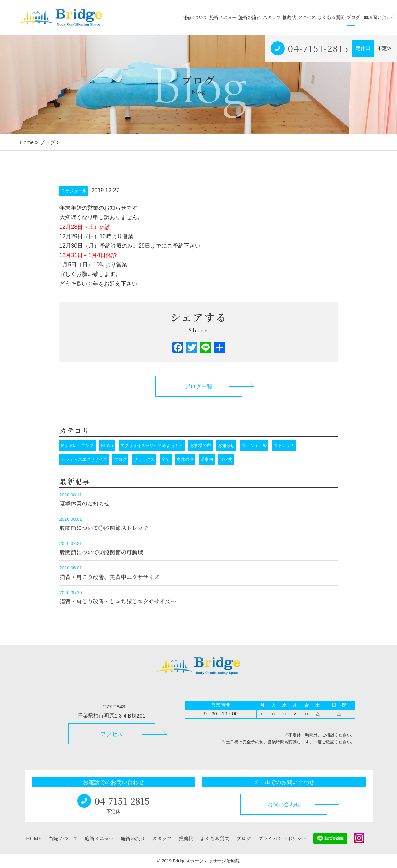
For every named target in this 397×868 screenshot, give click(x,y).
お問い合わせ (379, 17)
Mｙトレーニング (78, 445)
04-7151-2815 (318, 48)
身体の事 (185, 459)
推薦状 (289, 17)
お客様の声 (200, 445)
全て (166, 459)
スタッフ (272, 17)
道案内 (207, 459)
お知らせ (226, 445)
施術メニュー (223, 17)
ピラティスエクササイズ (84, 459)
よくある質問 (331, 17)
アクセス (307, 17)
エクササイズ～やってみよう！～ (152, 445)
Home (27, 142)
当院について (194, 17)
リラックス (144, 459)
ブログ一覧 (199, 386)
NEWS (107, 445)
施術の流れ (250, 17)
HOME (34, 838)
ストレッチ (284, 445)
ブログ (353, 17)
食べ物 (226, 459)
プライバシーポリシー (282, 838)
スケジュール (74, 191)
